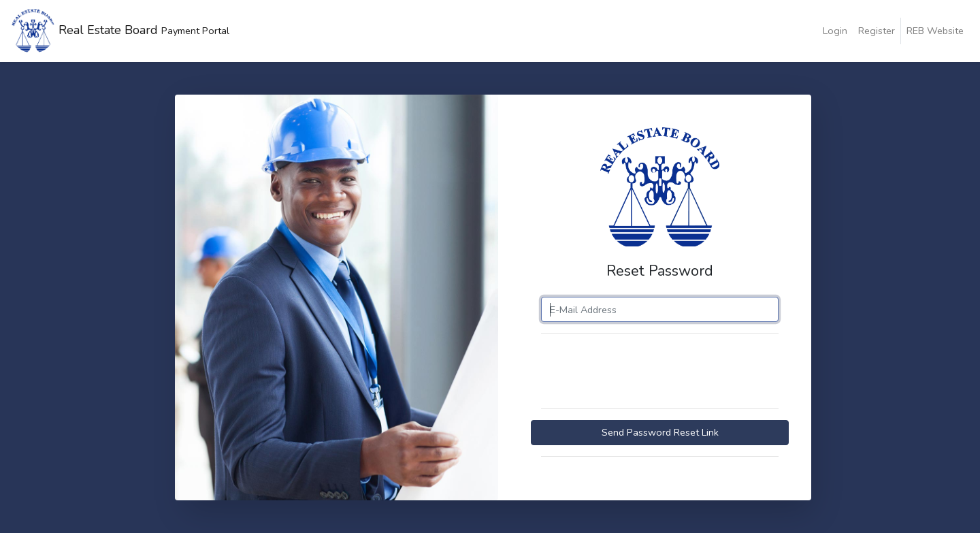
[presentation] (655, 371)
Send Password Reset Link (660, 432)
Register (877, 31)
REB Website (935, 31)
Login (835, 31)
